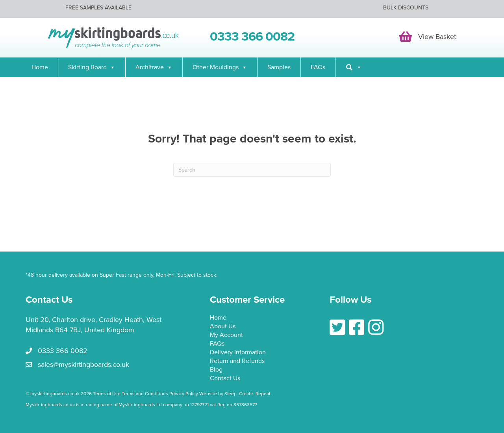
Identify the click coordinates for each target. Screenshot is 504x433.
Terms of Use (107, 394)
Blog (216, 370)
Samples (279, 67)
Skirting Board (92, 67)
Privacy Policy (184, 394)
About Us (223, 327)
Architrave (154, 67)
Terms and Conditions (145, 394)
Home (40, 67)
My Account (226, 335)
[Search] (354, 67)
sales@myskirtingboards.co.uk (83, 365)
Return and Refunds (237, 361)
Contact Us (225, 379)
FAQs (318, 67)
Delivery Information (238, 353)
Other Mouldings (220, 67)
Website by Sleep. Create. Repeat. (236, 394)
